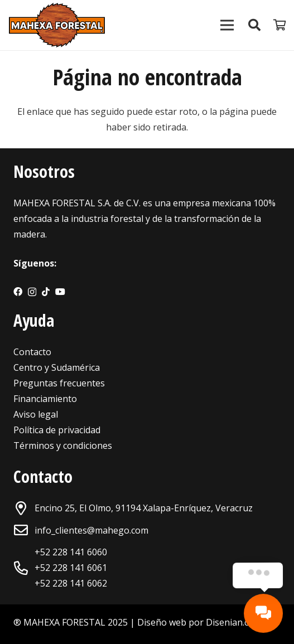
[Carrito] (280, 25)
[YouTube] (60, 292)
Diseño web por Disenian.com (199, 622)
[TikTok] (46, 292)
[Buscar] (254, 25)
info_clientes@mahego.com (91, 530)
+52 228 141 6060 (71, 552)
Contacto (32, 352)
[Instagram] (32, 292)
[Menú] (227, 25)
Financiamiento (45, 399)
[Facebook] (18, 292)
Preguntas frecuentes (59, 383)
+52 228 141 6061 (71, 568)
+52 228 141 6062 (71, 583)
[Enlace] (57, 25)
